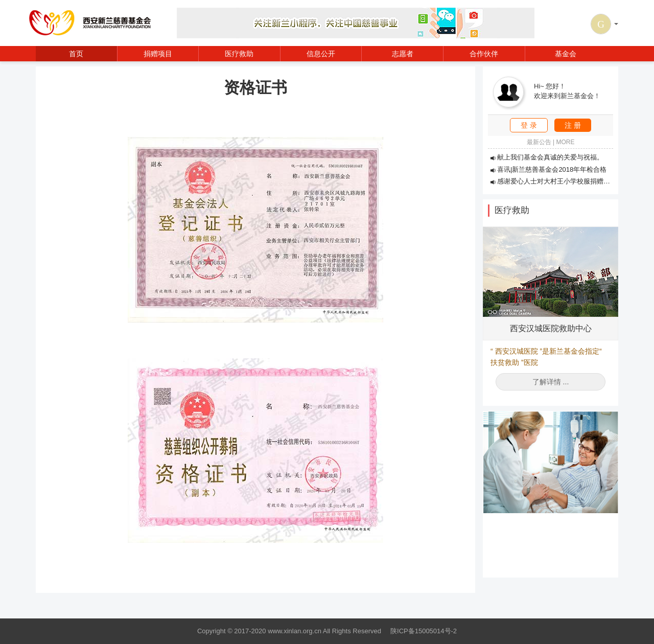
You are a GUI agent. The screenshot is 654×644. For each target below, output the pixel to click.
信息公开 (321, 54)
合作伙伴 (484, 54)
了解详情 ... (551, 382)
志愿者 (403, 54)
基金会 (566, 54)
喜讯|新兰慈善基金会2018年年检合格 (548, 169)
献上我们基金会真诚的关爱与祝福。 (547, 157)
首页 (76, 54)
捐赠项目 (158, 54)
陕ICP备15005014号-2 (424, 631)
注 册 (573, 125)
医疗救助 (239, 54)
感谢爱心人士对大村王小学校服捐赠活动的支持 (564, 181)
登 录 (529, 125)
